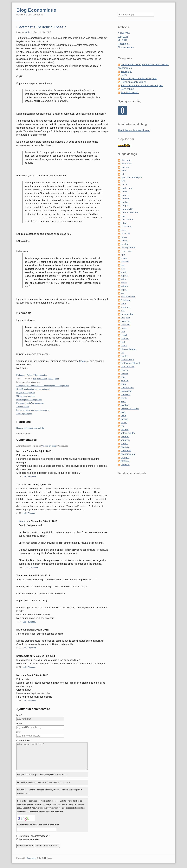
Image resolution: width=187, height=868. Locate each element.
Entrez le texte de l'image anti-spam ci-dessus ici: (38, 825)
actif (34, 379)
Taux (123, 402)
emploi (124, 244)
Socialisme (126, 391)
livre (123, 311)
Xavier (28, 32)
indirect (125, 286)
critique (125, 223)
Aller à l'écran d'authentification (134, 130)
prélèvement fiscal (130, 363)
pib (122, 353)
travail (124, 423)
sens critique (127, 388)
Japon (124, 290)
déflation (125, 234)
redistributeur (128, 367)
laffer (123, 304)
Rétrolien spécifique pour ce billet (30, 428)
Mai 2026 (123, 40)
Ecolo (124, 237)
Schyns (125, 381)
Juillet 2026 (124, 33)
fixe (123, 265)
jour (123, 293)
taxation (125, 405)
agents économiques (132, 178)
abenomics (126, 160)
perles (124, 346)
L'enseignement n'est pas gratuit (30, 403)
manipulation (127, 314)
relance (125, 370)
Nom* (19, 715)
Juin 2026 (123, 37)
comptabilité (42, 379)
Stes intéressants (130, 93)
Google (83, 361)
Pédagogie (21, 375)
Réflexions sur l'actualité (133, 82)
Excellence (126, 251)
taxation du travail (130, 409)
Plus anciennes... (127, 47)
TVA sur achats (23, 407)
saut (123, 377)
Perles (29, 375)
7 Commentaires (40, 375)
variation (125, 440)
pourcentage (127, 360)
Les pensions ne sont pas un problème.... (34, 410)
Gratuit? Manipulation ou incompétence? (33, 389)
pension (125, 339)
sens (123, 384)
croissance (126, 227)
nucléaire (126, 325)
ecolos (124, 241)
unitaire (125, 430)
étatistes (125, 465)
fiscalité (125, 262)
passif (51, 379)
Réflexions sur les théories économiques (142, 86)
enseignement (128, 248)
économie (126, 451)
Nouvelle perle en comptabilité (29, 400)
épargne (125, 458)
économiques (128, 454)
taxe (123, 412)
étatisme (125, 461)
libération (126, 307)
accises (125, 167)
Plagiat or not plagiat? (26, 393)
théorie (124, 419)
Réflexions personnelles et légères (139, 79)
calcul (124, 185)
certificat (125, 199)
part (123, 332)
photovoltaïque (128, 349)
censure (125, 195)
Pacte (124, 328)
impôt (124, 272)
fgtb (123, 255)
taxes (124, 416)
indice (124, 283)
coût (123, 216)
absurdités (126, 164)
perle (57, 379)
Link (24, 476)
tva (122, 426)
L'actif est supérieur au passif (41, 27)
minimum (126, 321)
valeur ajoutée (128, 433)
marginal (125, 318)
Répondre (32, 476)
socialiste (126, 395)
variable (125, 437)
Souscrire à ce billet (29, 839)
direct (124, 230)
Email (19, 724)
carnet (124, 192)
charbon (125, 202)
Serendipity (32, 858)
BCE (123, 181)
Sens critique (128, 89)
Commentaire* (24, 741)
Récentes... (124, 44)
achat (124, 171)
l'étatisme (126, 300)
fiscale (124, 258)
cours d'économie (130, 213)
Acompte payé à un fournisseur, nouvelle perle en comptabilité (43, 386)
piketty (124, 356)
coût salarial (127, 220)
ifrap (123, 269)
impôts (124, 276)
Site (18, 732)
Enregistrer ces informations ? (34, 836)
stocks (124, 398)
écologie (125, 447)
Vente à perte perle (24, 414)
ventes (124, 444)
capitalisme (127, 188)
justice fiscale (128, 297)
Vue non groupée (49, 446)
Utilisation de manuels (26, 396)
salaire (124, 374)
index (124, 279)
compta (125, 206)
